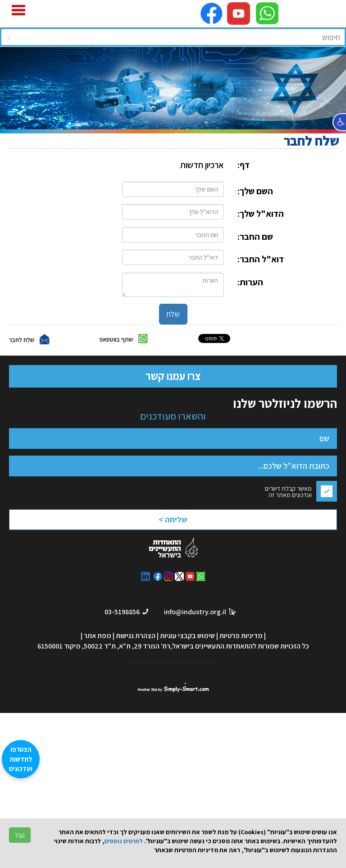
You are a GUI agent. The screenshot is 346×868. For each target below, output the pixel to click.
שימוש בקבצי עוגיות (187, 636)
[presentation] (149, 522)
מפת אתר (98, 636)
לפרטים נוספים (124, 841)
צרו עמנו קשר (173, 376)
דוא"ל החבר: (261, 259)
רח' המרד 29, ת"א (145, 646)
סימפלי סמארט (173, 688)
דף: (244, 165)
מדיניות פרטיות (241, 636)
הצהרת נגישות (136, 636)
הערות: (250, 282)
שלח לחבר (21, 339)
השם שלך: (255, 191)
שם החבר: (255, 237)
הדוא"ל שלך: (261, 214)
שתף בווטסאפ (116, 339)
